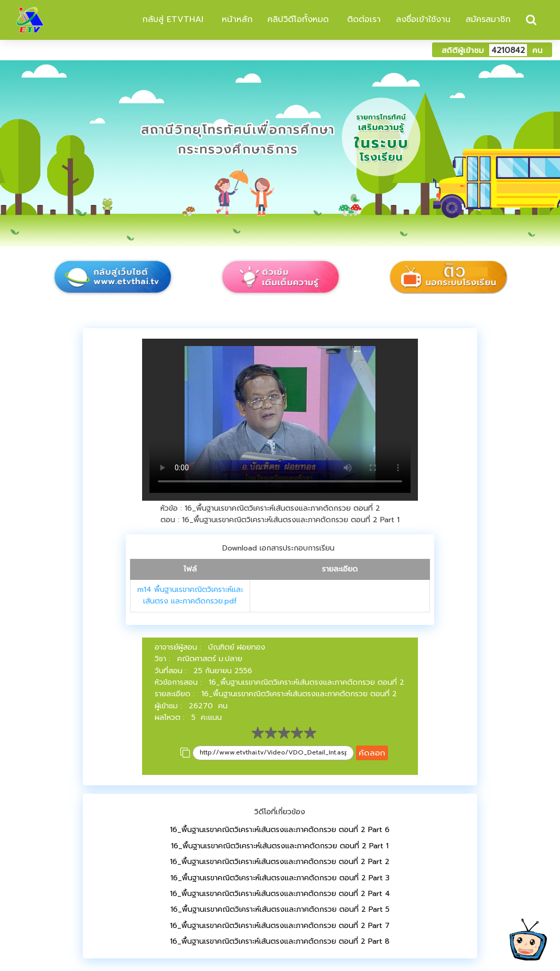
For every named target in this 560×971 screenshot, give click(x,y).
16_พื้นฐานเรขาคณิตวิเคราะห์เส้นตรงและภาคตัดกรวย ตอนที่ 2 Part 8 (280, 941)
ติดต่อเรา (362, 19)
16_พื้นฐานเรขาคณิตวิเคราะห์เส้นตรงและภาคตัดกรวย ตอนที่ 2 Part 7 (280, 926)
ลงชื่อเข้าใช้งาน (423, 19)
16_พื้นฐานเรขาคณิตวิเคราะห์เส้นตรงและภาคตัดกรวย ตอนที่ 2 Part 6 (280, 830)
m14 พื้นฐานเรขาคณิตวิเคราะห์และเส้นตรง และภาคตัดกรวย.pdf (190, 595)
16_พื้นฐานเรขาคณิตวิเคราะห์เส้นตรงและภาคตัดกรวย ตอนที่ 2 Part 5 (280, 909)
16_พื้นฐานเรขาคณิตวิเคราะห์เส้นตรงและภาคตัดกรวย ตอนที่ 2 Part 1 (280, 846)
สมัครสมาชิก (488, 19)
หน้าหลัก (236, 19)
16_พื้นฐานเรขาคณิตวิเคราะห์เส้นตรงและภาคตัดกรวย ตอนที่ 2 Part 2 (280, 862)
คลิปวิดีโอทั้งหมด (298, 19)
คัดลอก (372, 753)
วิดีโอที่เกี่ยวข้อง (280, 812)
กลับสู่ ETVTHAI (171, 19)
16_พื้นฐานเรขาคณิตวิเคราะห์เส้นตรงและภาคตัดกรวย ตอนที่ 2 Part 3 (280, 878)
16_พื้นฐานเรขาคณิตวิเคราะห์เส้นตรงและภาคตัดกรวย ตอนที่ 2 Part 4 (280, 894)
